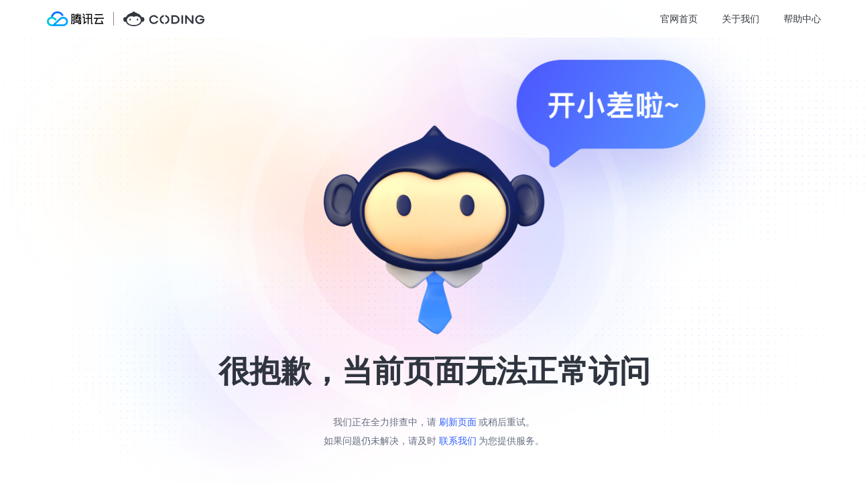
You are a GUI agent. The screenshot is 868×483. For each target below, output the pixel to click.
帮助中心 (802, 18)
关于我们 (741, 18)
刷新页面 (458, 422)
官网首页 (679, 18)
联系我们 (458, 440)
